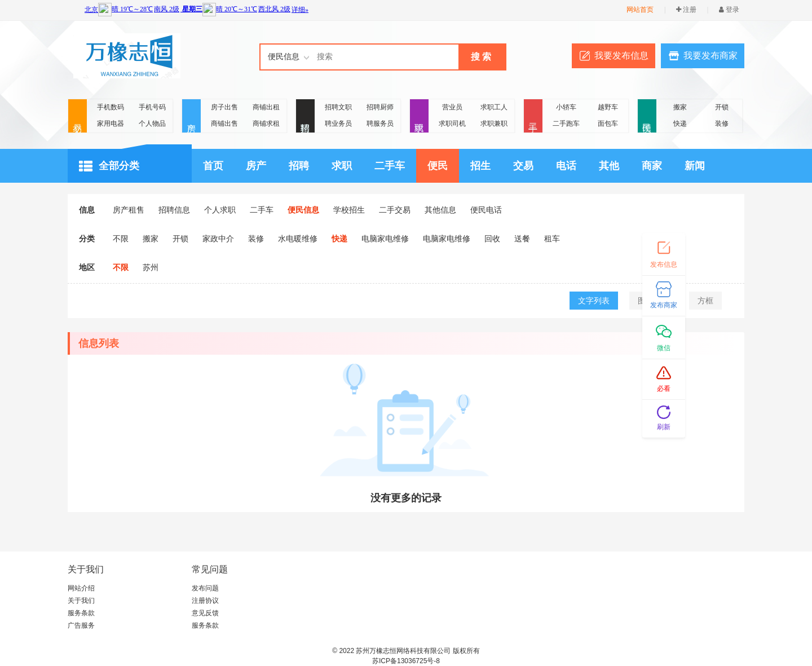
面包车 (608, 124)
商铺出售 (224, 124)
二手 (533, 116)
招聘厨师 (380, 107)
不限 (121, 239)
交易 (78, 116)
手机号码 (152, 107)
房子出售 (224, 107)
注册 (686, 10)
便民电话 (486, 210)
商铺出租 (266, 107)
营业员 (452, 107)
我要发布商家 (710, 56)
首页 (213, 166)
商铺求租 (266, 124)
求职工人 (494, 107)
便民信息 (303, 210)
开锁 (722, 107)
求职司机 (452, 124)
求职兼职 (494, 124)
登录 (729, 10)
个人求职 (220, 210)
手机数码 (111, 107)
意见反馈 (205, 613)
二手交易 (395, 210)
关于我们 (81, 601)
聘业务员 (338, 124)
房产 (191, 116)
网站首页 (640, 10)
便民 (647, 116)
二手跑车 (566, 124)
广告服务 (81, 625)
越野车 (608, 107)
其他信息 (440, 210)
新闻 (695, 166)
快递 (680, 124)
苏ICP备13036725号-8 (406, 661)
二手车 (390, 166)
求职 (419, 116)
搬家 (680, 107)
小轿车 (566, 107)
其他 (609, 166)
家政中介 (218, 239)
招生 (480, 166)
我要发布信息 (621, 56)
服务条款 (81, 613)
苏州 (151, 267)
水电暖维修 (298, 239)
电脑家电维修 (385, 239)
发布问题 (205, 588)
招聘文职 (338, 107)
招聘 (305, 116)
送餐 (522, 239)
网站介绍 (81, 588)
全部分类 (109, 166)
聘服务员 (380, 124)
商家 (652, 166)
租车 (552, 239)
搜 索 (481, 57)
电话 (566, 166)
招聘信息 (174, 210)
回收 (492, 239)
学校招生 (349, 210)
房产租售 (129, 210)
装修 (722, 124)
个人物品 (152, 124)
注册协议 (205, 601)
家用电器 (111, 124)
